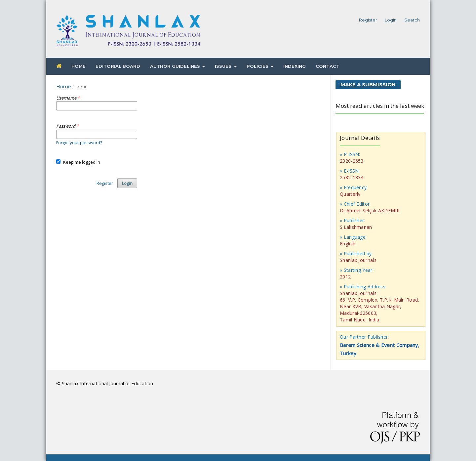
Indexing (295, 66)
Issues (224, 66)
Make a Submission (368, 84)
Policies (258, 66)
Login (391, 20)
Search (412, 20)
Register (368, 20)
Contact (328, 66)
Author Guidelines (176, 66)
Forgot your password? (79, 143)
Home (79, 66)
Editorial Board (118, 66)
